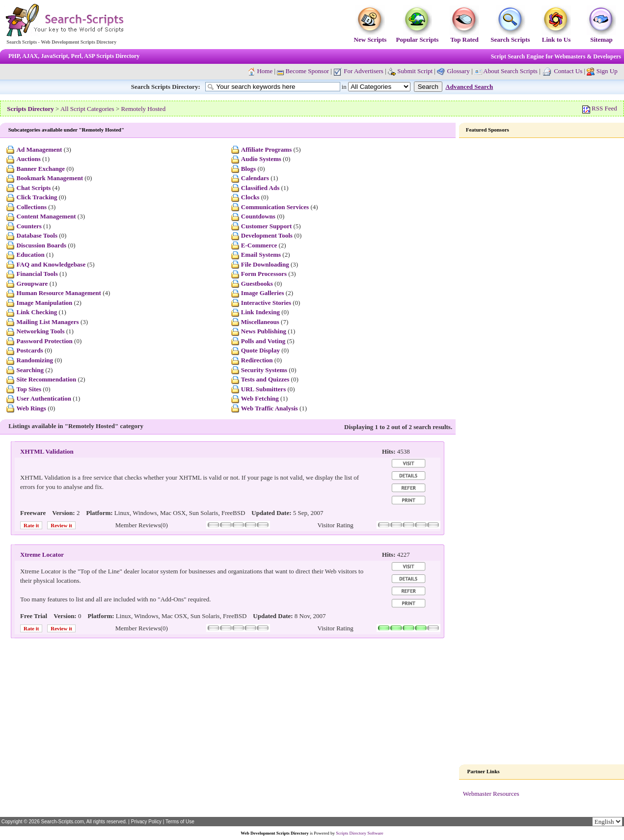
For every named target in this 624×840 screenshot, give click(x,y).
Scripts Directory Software (359, 833)
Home (265, 71)
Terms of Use (180, 822)
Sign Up (607, 71)
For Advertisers (358, 71)
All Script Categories (87, 109)
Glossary (458, 71)
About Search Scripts (510, 71)
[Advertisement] (542, 295)
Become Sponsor (303, 71)
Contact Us (568, 71)
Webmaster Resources (491, 794)
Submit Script (410, 71)
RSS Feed (600, 108)
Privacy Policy (146, 822)
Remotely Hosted (144, 109)
